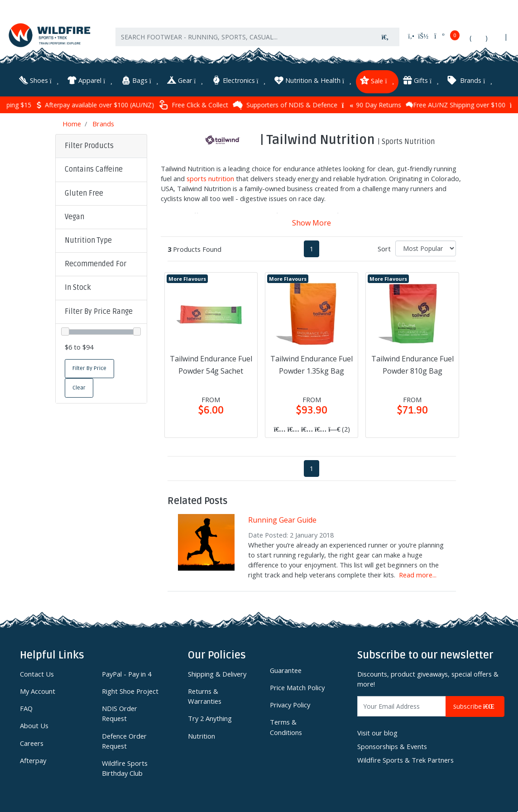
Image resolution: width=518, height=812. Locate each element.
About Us (34, 726)
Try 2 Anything (210, 718)
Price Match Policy (297, 687)
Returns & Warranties (205, 696)
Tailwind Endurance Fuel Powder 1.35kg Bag (312, 365)
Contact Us (37, 674)
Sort (384, 249)
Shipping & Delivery (217, 674)
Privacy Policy (290, 705)
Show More (312, 223)
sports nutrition (210, 178)
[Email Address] (402, 706)
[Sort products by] (426, 248)
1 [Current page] (312, 249)
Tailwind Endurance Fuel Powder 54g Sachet (211, 365)
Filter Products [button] (89, 146)
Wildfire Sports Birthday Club (125, 768)
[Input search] (243, 37)
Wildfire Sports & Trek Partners (405, 760)
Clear (79, 388)
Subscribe (475, 707)
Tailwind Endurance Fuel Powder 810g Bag (412, 365)
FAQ (26, 708)
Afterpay (33, 760)
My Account (38, 691)
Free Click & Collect (226, 105)
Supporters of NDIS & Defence (318, 105)
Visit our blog (377, 733)
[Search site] (385, 37)
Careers (32, 743)
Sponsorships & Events (392, 746)
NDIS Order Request (120, 713)
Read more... (418, 575)
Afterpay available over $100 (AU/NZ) (128, 105)
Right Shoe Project (130, 691)
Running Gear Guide (282, 520)
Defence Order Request (124, 741)
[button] (101, 170)
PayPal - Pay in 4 (127, 674)
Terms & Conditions (286, 727)
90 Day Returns (405, 105)
